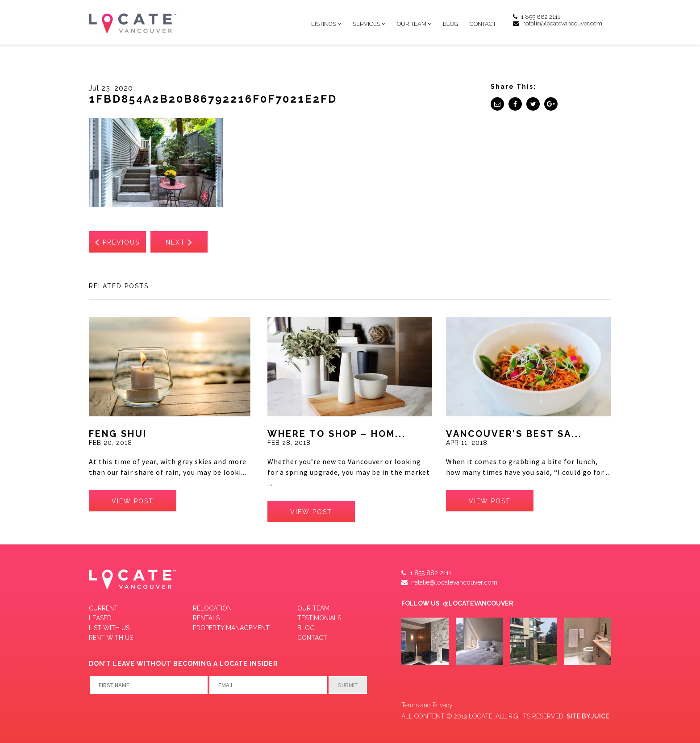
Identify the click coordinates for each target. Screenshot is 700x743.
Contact (483, 24)
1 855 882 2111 (537, 17)
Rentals (206, 618)
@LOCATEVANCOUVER (478, 603)
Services (367, 24)
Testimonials (319, 618)
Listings (324, 24)
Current (103, 608)
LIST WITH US (109, 628)
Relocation (212, 608)
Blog (450, 24)
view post (133, 501)
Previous (117, 242)
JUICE (600, 716)
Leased (100, 618)
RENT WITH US (111, 638)
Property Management (231, 628)
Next (179, 242)
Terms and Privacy (427, 705)
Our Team (412, 24)
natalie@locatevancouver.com (558, 23)
